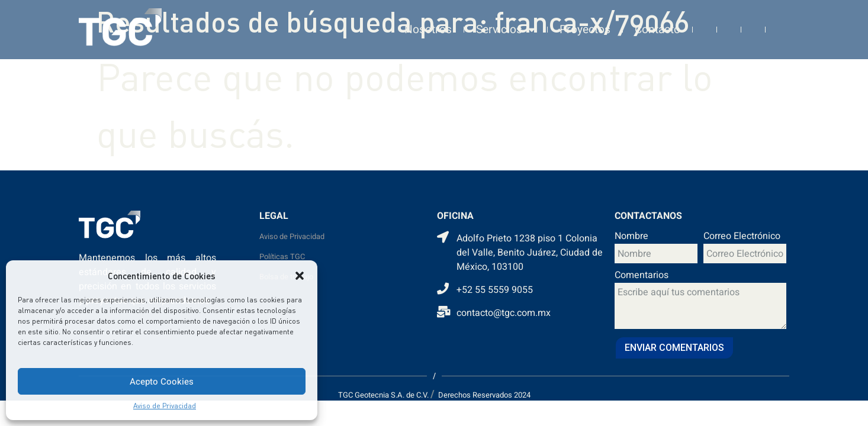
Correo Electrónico (742, 237)
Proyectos (585, 24)
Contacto (658, 24)
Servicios (506, 24)
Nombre (631, 237)
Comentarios (642, 276)
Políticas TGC (282, 257)
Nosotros (428, 24)
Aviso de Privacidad (165, 406)
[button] (300, 276)
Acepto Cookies (162, 382)
